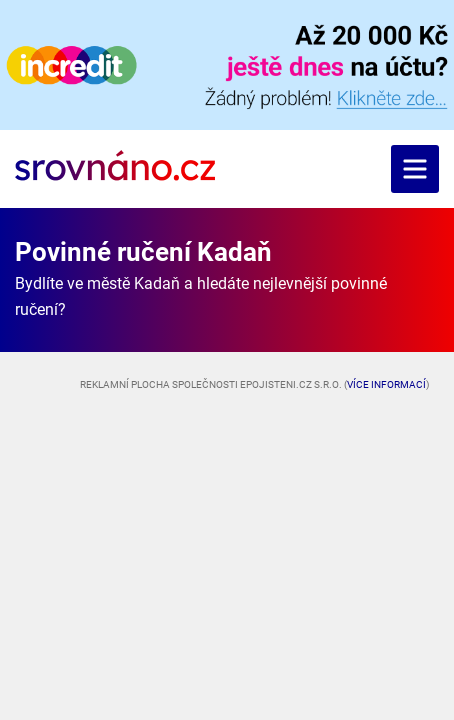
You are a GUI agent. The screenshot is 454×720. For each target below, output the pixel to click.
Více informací (386, 384)
